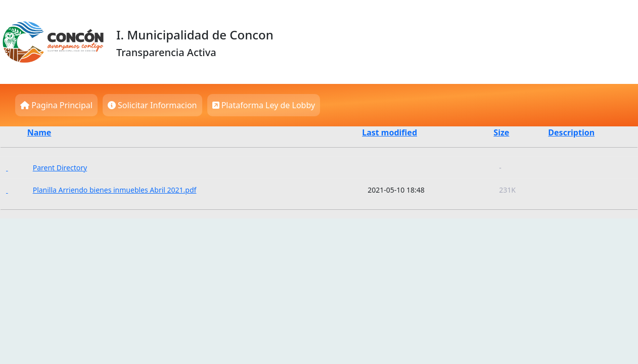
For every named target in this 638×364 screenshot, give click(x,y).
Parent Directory (60, 168)
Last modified (390, 132)
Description (571, 132)
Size (501, 132)
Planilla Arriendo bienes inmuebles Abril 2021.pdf (115, 190)
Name (39, 132)
